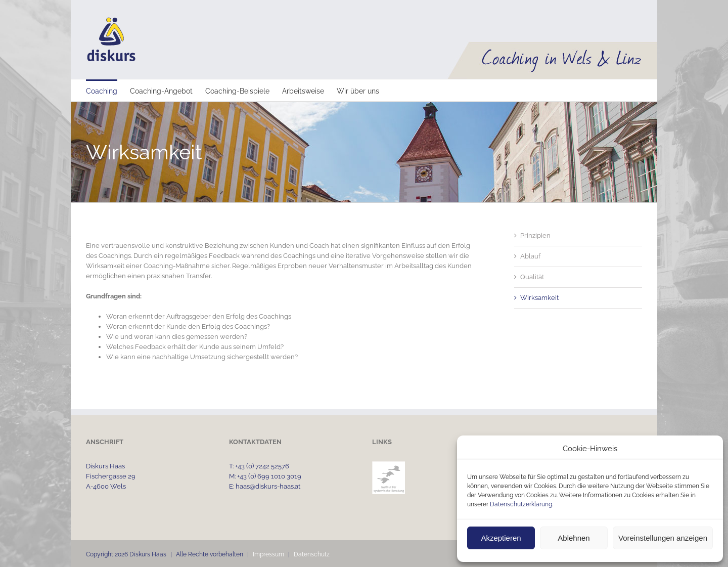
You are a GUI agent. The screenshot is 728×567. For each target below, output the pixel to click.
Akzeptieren (501, 538)
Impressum (268, 554)
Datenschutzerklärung (521, 504)
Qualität (532, 277)
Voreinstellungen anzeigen (663, 538)
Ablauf (530, 256)
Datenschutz (312, 554)
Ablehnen (574, 538)
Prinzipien (535, 235)
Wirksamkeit (539, 298)
